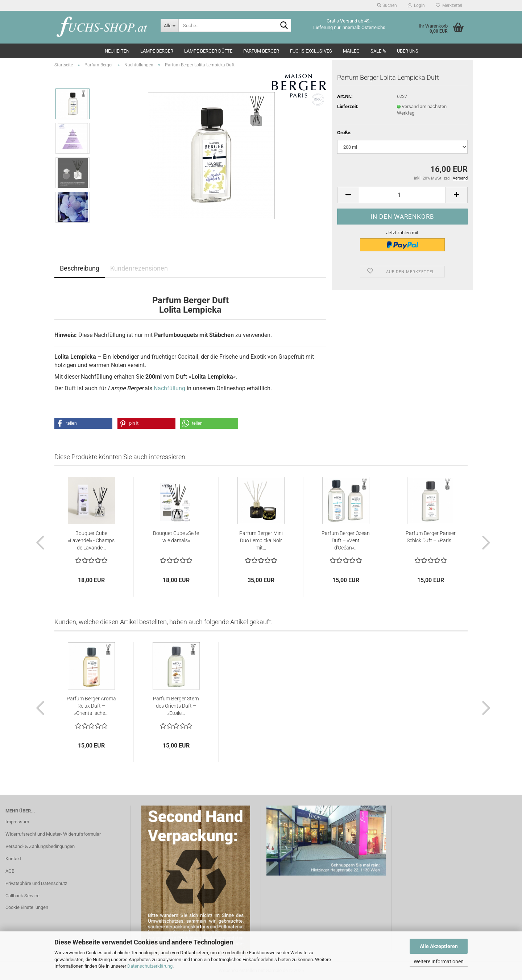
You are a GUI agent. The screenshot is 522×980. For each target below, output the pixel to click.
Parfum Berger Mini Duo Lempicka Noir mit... (261, 540)
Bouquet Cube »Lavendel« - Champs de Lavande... (91, 540)
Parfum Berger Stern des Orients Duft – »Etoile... (176, 706)
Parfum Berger (261, 51)
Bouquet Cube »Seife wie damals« (176, 537)
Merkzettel (449, 5)
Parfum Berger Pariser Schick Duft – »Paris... (431, 537)
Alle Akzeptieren (439, 946)
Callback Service (22, 896)
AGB (10, 871)
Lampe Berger (157, 51)
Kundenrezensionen (139, 268)
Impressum (17, 822)
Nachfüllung (169, 388)
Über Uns (408, 51)
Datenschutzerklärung (150, 966)
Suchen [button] (387, 5)
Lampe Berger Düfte (208, 51)
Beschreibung (80, 268)
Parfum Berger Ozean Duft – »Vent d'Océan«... (346, 540)
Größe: (344, 133)
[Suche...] (169, 25)
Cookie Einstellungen (27, 907)
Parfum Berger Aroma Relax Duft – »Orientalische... (91, 706)
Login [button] (416, 5)
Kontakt (13, 859)
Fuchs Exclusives (311, 51)
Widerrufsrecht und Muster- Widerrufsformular (53, 834)
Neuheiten (117, 51)
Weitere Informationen (439, 962)
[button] (348, 195)
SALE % (378, 51)
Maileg (351, 51)
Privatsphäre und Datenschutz (36, 883)
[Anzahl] (402, 195)
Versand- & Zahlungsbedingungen (40, 846)
